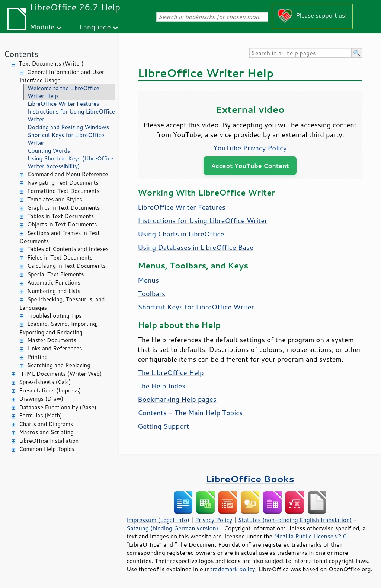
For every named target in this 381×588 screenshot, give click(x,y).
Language (95, 27)
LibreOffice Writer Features (63, 104)
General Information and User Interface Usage (62, 76)
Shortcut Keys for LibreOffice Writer (66, 139)
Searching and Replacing (59, 365)
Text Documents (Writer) (51, 63)
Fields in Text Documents (60, 258)
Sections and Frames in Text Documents (60, 237)
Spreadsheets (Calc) (45, 382)
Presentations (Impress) (50, 390)
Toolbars (151, 293)
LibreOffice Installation (49, 441)
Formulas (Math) (41, 415)
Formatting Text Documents (63, 191)
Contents (21, 54)
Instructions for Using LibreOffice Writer (71, 115)
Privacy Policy (214, 520)
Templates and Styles (55, 199)
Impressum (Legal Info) (158, 520)
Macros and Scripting (46, 432)
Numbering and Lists (54, 291)
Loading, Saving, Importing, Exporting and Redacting (59, 328)
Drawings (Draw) (41, 399)
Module (42, 27)
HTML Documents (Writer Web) (60, 374)
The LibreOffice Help (171, 372)
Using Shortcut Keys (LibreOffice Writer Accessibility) (71, 162)
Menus (148, 280)
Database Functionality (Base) (58, 407)
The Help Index (162, 386)
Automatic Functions (54, 282)
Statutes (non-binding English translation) (295, 520)
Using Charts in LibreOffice (181, 234)
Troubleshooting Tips (55, 316)
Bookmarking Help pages (177, 399)
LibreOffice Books (250, 479)
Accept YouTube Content (250, 166)
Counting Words (49, 151)
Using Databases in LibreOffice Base (196, 247)
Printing (37, 357)
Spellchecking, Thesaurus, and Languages (62, 303)
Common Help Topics (47, 449)
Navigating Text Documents (63, 183)
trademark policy (233, 569)
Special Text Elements (55, 274)
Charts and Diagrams (46, 424)
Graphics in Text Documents (63, 208)
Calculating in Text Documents (66, 266)
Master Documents (52, 340)
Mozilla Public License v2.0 (310, 536)
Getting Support (163, 426)
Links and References (55, 348)
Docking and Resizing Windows (68, 127)
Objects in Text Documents (62, 224)
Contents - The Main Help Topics (190, 413)
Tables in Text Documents (60, 216)
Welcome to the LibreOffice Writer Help (63, 92)
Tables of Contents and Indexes (68, 249)
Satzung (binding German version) (172, 528)
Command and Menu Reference (68, 174)
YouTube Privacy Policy (250, 148)
